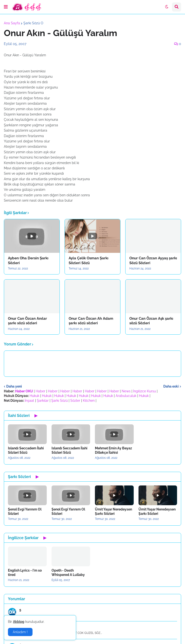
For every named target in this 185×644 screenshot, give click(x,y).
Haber (40, 391)
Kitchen (89, 401)
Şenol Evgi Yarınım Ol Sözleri (25, 511)
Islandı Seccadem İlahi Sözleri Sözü (26, 450)
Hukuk (34, 396)
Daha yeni (14, 386)
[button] (6, 7)
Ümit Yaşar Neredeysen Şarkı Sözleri (113, 511)
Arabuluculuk (126, 396)
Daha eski (171, 386)
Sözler (75, 401)
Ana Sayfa (12, 23)
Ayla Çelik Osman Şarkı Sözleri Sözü (89, 261)
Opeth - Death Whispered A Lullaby (68, 573)
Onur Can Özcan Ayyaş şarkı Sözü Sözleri (153, 261)
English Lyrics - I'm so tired (25, 573)
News (126, 391)
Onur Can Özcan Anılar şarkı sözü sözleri (27, 321)
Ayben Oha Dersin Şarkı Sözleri (28, 261)
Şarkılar (43, 401)
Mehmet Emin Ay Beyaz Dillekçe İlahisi (113, 450)
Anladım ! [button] (20, 632)
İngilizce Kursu (145, 391)
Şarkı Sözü (59, 401)
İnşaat (30, 401)
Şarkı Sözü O (33, 23)
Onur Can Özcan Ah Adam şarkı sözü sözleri (91, 321)
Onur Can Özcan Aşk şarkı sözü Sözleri (151, 321)
